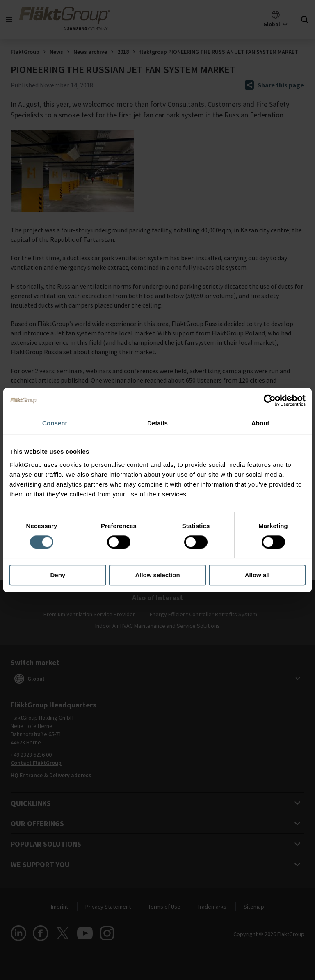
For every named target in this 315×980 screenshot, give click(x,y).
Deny (58, 575)
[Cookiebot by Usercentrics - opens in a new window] (270, 400)
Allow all (257, 575)
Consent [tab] (55, 423)
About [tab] (260, 423)
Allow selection (157, 575)
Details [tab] (157, 423)
